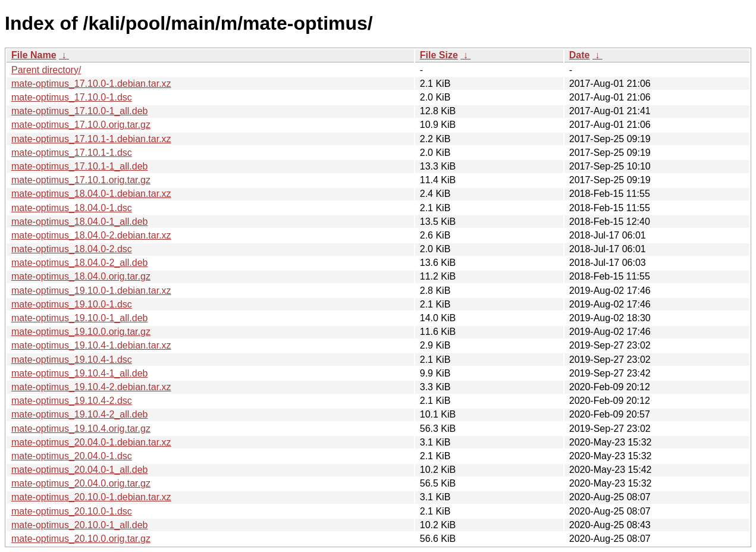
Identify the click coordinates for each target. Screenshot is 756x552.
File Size (439, 55)
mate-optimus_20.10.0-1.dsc (72, 511)
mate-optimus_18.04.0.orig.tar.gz (81, 276)
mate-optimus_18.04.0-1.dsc (72, 208)
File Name (34, 55)
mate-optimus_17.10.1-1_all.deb (79, 166)
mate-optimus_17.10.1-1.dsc (72, 153)
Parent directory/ (46, 70)
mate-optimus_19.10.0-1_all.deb (79, 318)
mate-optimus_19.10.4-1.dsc (72, 360)
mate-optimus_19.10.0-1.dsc (72, 304)
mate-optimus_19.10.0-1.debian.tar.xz (91, 291)
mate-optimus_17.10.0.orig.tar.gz (81, 125)
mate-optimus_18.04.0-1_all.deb (79, 222)
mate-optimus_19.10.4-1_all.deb (79, 373)
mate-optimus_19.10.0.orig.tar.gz (81, 332)
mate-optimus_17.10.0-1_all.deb (79, 111)
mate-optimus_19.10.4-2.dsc (72, 401)
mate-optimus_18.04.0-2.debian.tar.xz (91, 235)
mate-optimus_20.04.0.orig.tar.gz (81, 483)
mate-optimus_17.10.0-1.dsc (72, 97)
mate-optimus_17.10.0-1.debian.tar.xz (91, 84)
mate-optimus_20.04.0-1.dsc (72, 456)
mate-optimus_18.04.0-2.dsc (72, 249)
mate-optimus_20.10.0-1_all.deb (79, 525)
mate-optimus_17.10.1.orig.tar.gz (81, 180)
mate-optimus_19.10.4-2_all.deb (79, 414)
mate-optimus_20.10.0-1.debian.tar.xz (91, 497)
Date (580, 55)
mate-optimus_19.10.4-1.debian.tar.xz (91, 345)
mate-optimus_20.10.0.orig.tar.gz (81, 539)
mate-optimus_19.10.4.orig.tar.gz (81, 429)
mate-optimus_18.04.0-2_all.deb (79, 263)
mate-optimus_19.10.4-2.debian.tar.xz (91, 387)
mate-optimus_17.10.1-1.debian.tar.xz (91, 139)
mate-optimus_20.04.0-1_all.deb (79, 470)
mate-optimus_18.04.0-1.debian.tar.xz (91, 194)
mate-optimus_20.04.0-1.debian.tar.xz (91, 442)
